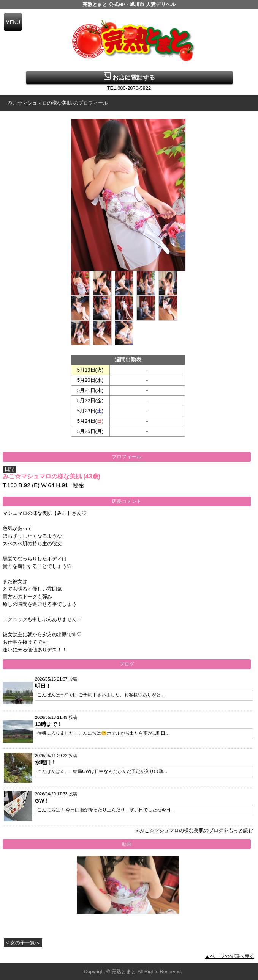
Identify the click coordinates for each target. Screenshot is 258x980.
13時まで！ (49, 724)
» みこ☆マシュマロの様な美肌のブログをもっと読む (194, 830)
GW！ (42, 801)
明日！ (43, 686)
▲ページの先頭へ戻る (230, 956)
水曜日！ (46, 762)
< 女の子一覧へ (23, 943)
